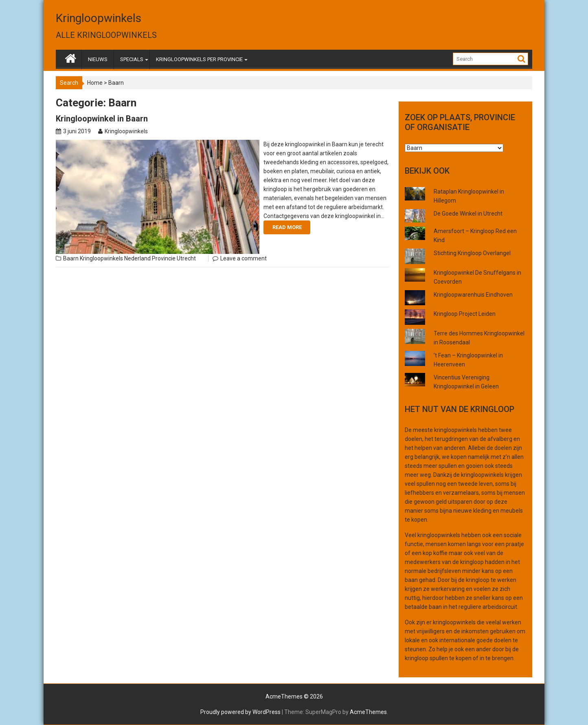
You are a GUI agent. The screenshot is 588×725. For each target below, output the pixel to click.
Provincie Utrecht (174, 258)
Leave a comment (244, 258)
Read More (287, 227)
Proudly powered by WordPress (240, 712)
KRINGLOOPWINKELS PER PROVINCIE (199, 59)
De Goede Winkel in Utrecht (468, 214)
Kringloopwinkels (99, 18)
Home (95, 83)
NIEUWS (98, 59)
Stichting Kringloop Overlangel (472, 253)
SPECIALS (132, 59)
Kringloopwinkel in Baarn (102, 119)
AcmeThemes (368, 712)
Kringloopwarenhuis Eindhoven (473, 295)
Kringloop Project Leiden (465, 314)
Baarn (71, 258)
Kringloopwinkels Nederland (115, 258)
